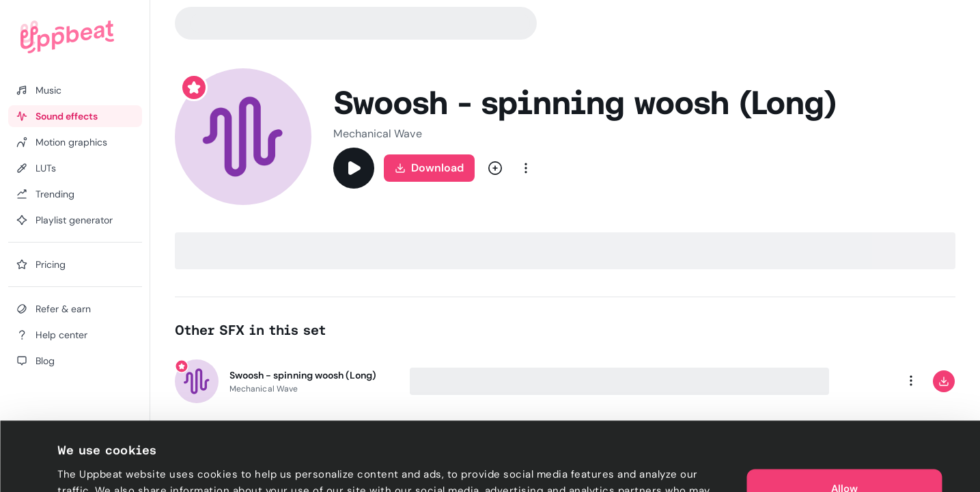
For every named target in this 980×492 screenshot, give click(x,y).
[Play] (354, 168)
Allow (844, 424)
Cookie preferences (107, 465)
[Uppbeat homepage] (67, 37)
